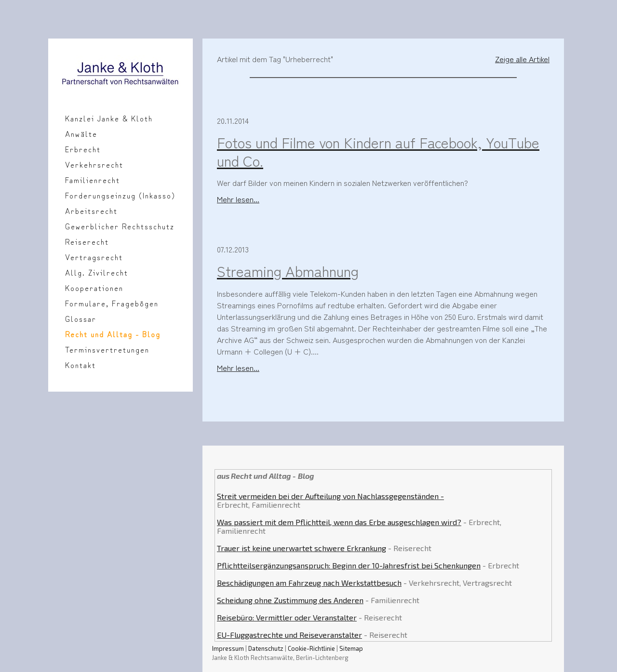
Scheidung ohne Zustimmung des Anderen (290, 600)
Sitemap (351, 648)
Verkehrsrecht (94, 164)
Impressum (228, 648)
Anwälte (81, 133)
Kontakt (80, 365)
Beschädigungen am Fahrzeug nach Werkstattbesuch (309, 583)
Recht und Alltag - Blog (113, 334)
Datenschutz (266, 648)
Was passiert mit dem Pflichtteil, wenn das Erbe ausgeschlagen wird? (339, 522)
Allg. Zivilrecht (97, 272)
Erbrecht (83, 149)
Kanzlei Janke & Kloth (109, 118)
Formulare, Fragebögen (112, 303)
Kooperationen (94, 288)
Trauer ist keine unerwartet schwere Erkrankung (302, 548)
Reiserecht (87, 241)
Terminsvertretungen (107, 349)
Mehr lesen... (238, 199)
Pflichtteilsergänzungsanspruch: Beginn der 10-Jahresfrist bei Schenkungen (349, 565)
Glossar (81, 318)
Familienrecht (93, 180)
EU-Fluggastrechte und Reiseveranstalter (289, 635)
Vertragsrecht (94, 257)
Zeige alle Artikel (522, 59)
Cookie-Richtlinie (311, 648)
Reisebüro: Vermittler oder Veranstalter (287, 617)
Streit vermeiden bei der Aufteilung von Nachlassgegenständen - (330, 496)
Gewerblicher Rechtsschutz (120, 226)
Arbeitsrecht (91, 211)
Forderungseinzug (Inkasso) (120, 195)
